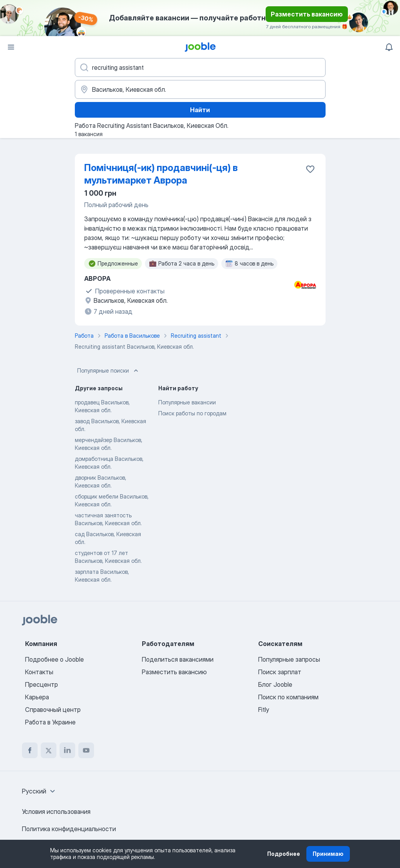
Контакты (39, 672)
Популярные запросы (289, 659)
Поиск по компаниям (288, 697)
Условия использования (56, 812)
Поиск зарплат (280, 672)
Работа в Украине (50, 722)
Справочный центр (53, 710)
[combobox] (40, 791)
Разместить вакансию (307, 14)
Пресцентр (42, 684)
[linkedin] (67, 750)
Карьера (37, 697)
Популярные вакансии (187, 402)
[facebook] (30, 750)
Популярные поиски (109, 371)
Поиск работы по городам (192, 413)
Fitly (264, 710)
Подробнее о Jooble (54, 659)
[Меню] (11, 47)
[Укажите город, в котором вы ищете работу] (200, 89)
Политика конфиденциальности (69, 829)
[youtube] (86, 750)
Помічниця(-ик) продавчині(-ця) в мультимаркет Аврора (161, 174)
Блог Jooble (275, 684)
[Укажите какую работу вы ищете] (200, 67)
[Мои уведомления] (389, 47)
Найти (200, 110)
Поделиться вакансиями (178, 659)
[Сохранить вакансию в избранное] (310, 169)
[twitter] (49, 750)
